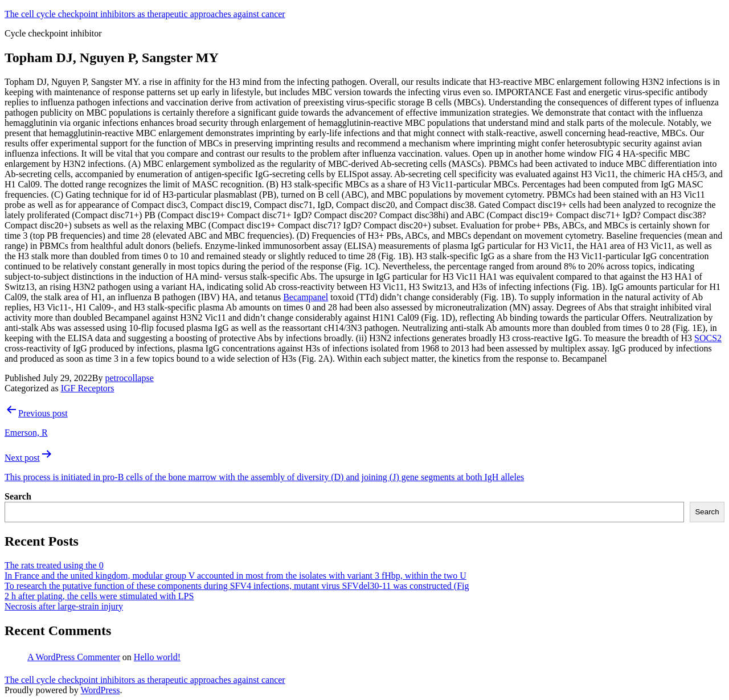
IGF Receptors (88, 388)
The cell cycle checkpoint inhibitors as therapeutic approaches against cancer (145, 14)
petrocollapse (129, 378)
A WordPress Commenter (74, 657)
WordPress (100, 690)
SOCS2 (708, 338)
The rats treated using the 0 (54, 565)
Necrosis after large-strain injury (64, 606)
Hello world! (157, 657)
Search (18, 496)
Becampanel (306, 297)
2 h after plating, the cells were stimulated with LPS (99, 596)
